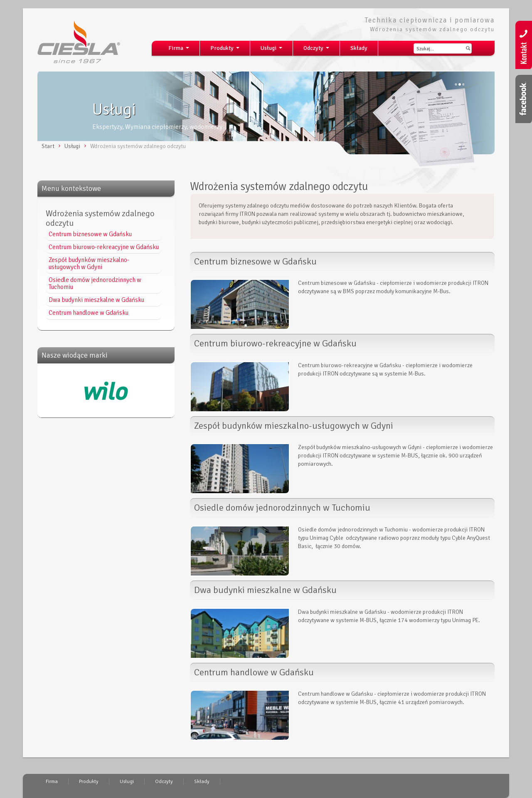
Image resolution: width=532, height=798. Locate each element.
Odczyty (318, 50)
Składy (359, 48)
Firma (180, 50)
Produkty (227, 50)
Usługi (273, 50)
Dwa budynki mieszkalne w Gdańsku (96, 300)
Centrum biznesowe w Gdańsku (90, 234)
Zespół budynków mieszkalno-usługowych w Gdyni (89, 263)
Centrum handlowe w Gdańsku (89, 313)
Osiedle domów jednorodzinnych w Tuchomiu (95, 283)
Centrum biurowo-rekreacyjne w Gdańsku (104, 247)
